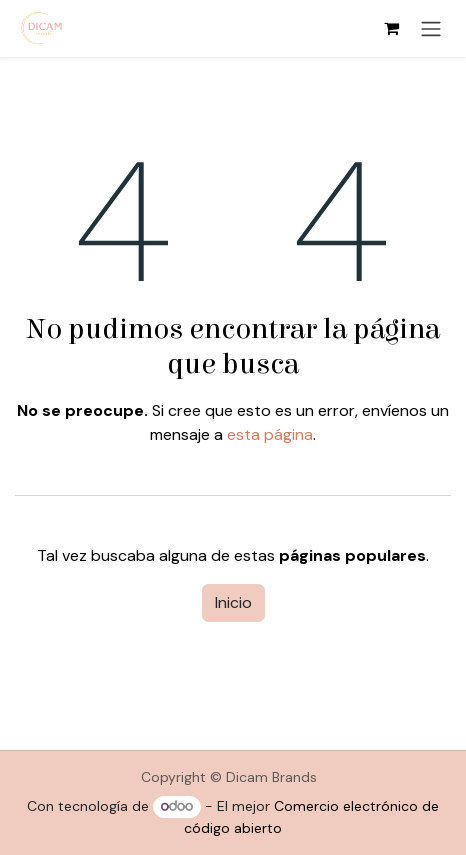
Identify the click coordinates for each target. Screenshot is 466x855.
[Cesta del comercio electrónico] (391, 28)
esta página (270, 434)
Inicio (233, 602)
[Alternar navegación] (431, 28)
